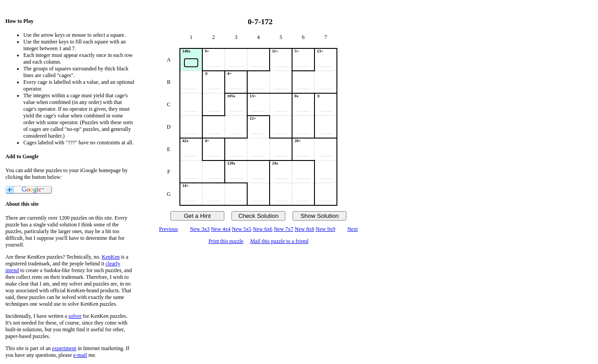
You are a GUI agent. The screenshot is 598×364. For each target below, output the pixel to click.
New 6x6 (263, 229)
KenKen (111, 257)
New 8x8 (305, 229)
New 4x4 (221, 229)
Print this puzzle (226, 241)
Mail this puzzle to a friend (279, 241)
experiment (64, 348)
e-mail (80, 355)
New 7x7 (284, 229)
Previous (168, 229)
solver (75, 316)
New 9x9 (326, 229)
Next (352, 229)
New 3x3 (200, 229)
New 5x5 (242, 229)
